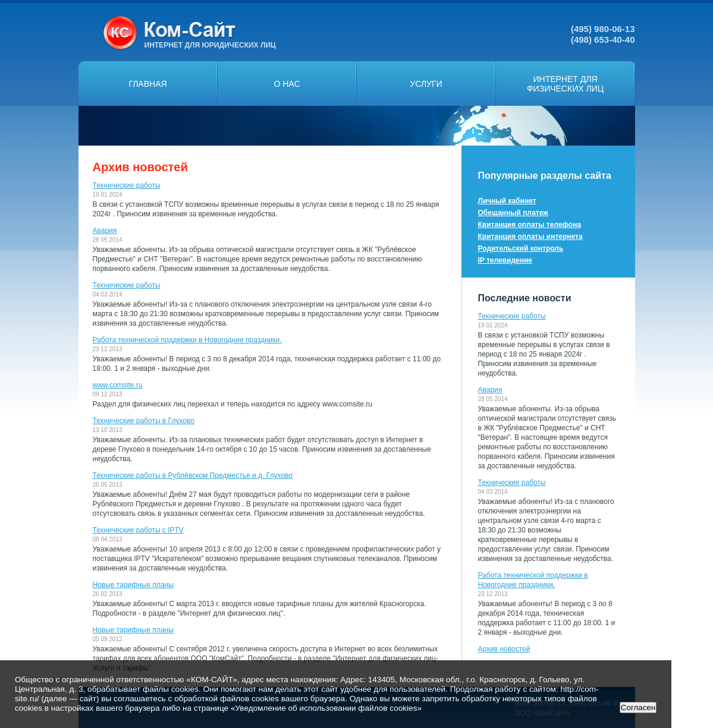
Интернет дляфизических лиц (565, 84)
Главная (147, 84)
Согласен (638, 707)
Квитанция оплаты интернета (530, 237)
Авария (105, 231)
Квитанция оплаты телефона (530, 225)
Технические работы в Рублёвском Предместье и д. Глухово (193, 475)
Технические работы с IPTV (138, 530)
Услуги (426, 84)
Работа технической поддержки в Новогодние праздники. (187, 340)
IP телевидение (505, 260)
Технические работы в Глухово (144, 421)
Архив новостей (504, 649)
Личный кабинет (507, 201)
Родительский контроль (521, 248)
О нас (287, 84)
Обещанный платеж (513, 213)
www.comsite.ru (118, 385)
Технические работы (127, 185)
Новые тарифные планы (133, 585)
